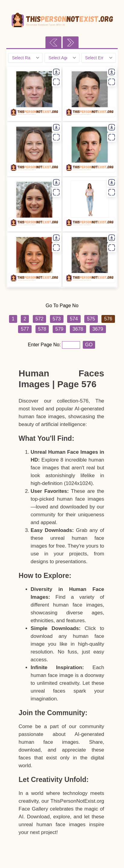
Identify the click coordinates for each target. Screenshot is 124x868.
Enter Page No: (45, 345)
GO (89, 345)
